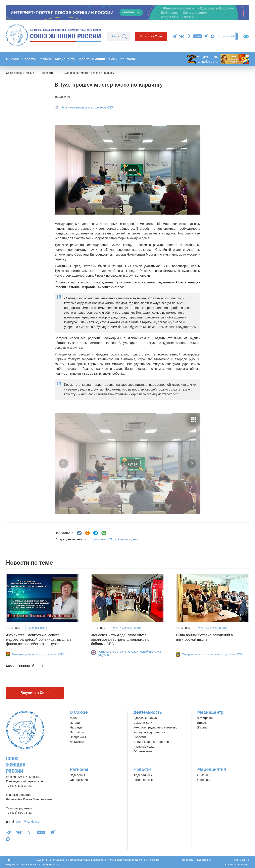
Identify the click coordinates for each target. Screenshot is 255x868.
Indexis (245, 865)
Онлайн (203, 775)
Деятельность (148, 712)
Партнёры (77, 732)
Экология (140, 737)
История (76, 723)
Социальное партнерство (151, 742)
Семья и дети (128, 539)
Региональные (143, 780)
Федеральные (143, 775)
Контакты (128, 59)
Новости (29, 59)
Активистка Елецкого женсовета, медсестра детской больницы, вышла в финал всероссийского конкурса (39, 639)
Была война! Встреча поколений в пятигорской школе (204, 637)
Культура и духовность (127, 628)
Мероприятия (212, 769)
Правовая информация (197, 860)
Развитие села (144, 746)
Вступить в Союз (151, 36)
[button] (63, 464)
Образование (143, 751)
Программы (78, 737)
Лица (73, 718)
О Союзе (13, 59)
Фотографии (206, 718)
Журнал (203, 727)
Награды (76, 727)
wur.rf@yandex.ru (28, 822)
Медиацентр (65, 59)
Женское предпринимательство (155, 727)
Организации (79, 780)
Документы (77, 742)
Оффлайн (204, 780)
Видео (202, 723)
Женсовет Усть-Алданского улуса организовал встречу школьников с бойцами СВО (120, 639)
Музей (113, 59)
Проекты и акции (91, 59)
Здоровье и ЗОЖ (104, 539)
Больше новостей (25, 666)
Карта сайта (242, 860)
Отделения (77, 775)
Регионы (45, 59)
